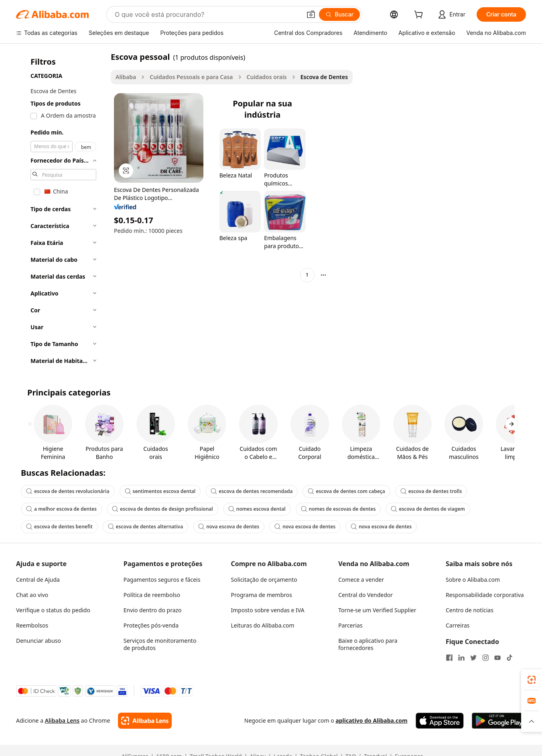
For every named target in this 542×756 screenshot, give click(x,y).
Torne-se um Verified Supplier (377, 610)
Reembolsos (32, 625)
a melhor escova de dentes (61, 509)
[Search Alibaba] (207, 14)
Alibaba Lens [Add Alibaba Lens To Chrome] (62, 720)
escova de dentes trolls (431, 491)
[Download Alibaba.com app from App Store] (440, 721)
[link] (532, 680)
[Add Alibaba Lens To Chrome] (145, 721)
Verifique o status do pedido (53, 610)
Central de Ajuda (38, 580)
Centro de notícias (470, 610)
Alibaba (126, 77)
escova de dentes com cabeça (346, 491)
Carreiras (458, 625)
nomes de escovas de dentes (338, 509)
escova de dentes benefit (59, 527)
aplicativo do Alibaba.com (371, 720)
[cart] (420, 15)
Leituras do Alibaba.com (263, 625)
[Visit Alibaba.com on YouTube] (497, 658)
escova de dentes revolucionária (68, 491)
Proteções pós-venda (151, 625)
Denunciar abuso (39, 641)
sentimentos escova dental (160, 491)
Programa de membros (262, 595)
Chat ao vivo (32, 595)
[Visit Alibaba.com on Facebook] (449, 658)
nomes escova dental (257, 509)
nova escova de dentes (229, 527)
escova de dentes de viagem (428, 509)
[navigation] (61, 211)
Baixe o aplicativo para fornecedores (368, 644)
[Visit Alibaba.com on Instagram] (485, 658)
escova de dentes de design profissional (162, 509)
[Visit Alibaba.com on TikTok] (510, 658)
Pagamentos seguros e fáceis (162, 580)
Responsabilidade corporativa (485, 595)
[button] (311, 14)
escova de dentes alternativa (146, 527)
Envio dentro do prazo (153, 610)
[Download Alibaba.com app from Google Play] (499, 721)
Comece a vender (361, 580)
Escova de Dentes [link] (324, 77)
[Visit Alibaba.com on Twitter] (473, 658)
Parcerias (350, 625)
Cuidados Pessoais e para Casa (191, 77)
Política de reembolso (152, 595)
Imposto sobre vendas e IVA (268, 610)
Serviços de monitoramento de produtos (160, 644)
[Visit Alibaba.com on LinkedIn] (461, 658)
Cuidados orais (267, 77)
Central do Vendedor (365, 595)
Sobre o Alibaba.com (473, 580)
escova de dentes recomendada (252, 491)
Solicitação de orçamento (264, 580)
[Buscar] (340, 14)
